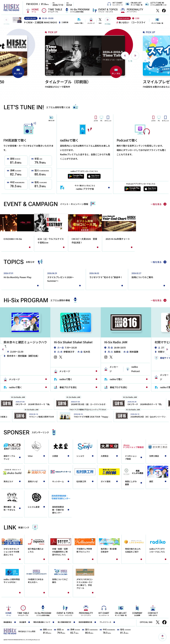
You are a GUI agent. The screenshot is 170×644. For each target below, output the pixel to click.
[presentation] (125, 56)
